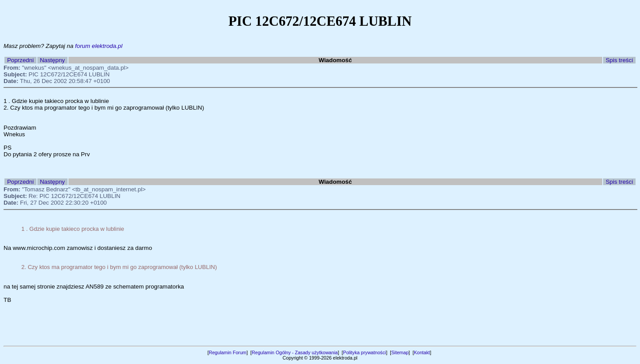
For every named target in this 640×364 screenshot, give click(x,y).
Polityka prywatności (365, 352)
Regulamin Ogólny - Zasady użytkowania (295, 352)
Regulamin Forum (228, 352)
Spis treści (619, 60)
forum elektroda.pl (99, 46)
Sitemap (400, 352)
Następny (52, 60)
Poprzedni (20, 60)
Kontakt (422, 352)
